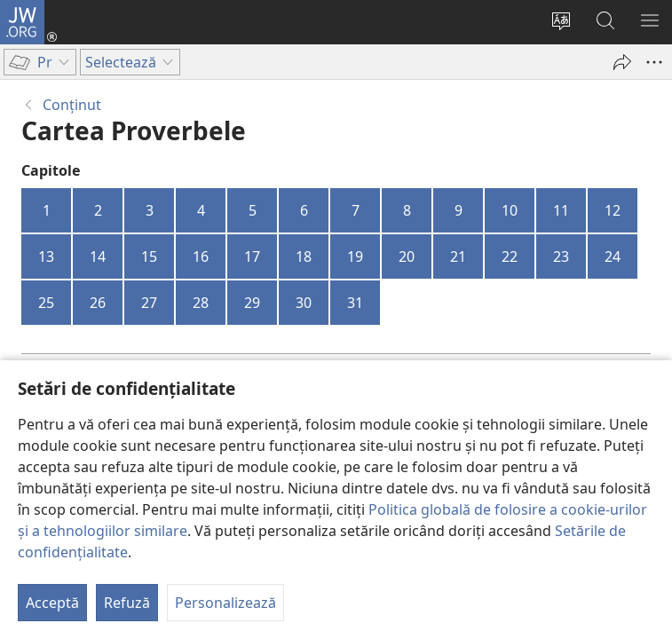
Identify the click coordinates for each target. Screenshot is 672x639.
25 (46, 303)
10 (510, 210)
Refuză (127, 603)
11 (561, 210)
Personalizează (225, 603)
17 (252, 256)
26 (98, 303)
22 (510, 256)
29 (252, 303)
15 (149, 256)
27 (149, 303)
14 (98, 256)
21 (458, 256)
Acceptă (52, 603)
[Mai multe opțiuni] (654, 62)
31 (355, 303)
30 (304, 303)
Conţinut (72, 105)
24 (613, 256)
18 (304, 256)
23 (561, 256)
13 (46, 256)
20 (407, 256)
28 (201, 303)
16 (201, 256)
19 (355, 256)
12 (613, 210)
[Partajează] (622, 62)
